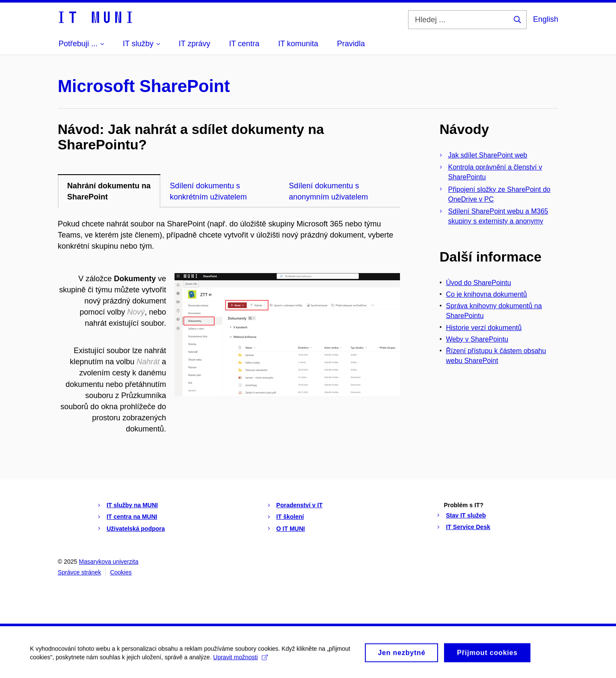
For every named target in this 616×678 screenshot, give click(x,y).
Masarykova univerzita (108, 562)
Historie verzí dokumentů (484, 328)
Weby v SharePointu (477, 339)
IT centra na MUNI (132, 517)
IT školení (290, 517)
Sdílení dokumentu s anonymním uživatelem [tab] (328, 191)
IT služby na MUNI (132, 505)
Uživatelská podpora (136, 529)
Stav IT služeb (466, 515)
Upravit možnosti (240, 660)
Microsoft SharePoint (144, 86)
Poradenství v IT (299, 505)
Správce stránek (79, 572)
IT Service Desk (468, 527)
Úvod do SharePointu (479, 283)
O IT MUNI (291, 529)
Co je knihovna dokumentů (487, 294)
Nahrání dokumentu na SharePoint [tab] (109, 191)
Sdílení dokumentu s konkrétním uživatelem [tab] (208, 191)
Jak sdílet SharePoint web (488, 155)
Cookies (121, 572)
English (546, 19)
